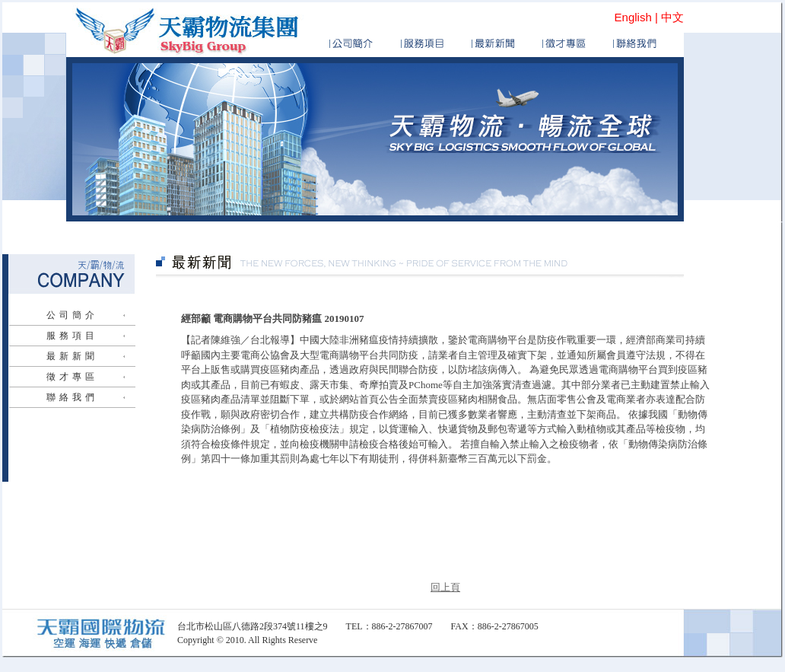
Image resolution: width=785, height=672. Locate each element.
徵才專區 (72, 377)
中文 (672, 17)
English (633, 17)
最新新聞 (72, 356)
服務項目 (72, 336)
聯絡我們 (72, 397)
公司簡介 (72, 315)
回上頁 (445, 587)
